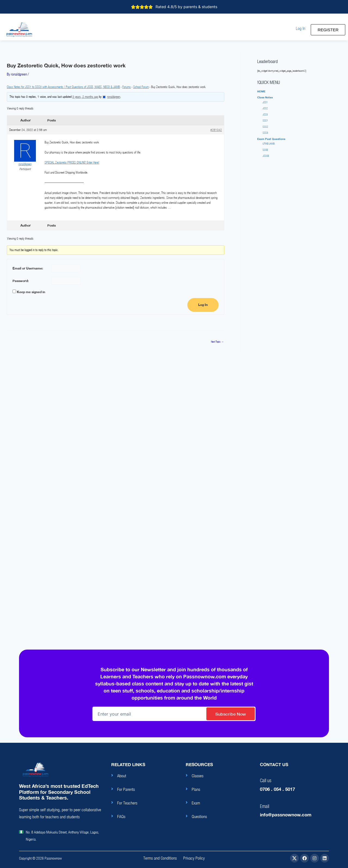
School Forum (141, 87)
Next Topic (217, 342)
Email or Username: (28, 268)
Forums (127, 87)
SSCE (265, 150)
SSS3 (265, 133)
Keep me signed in (31, 292)
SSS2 (265, 127)
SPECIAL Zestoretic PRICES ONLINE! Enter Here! (72, 162)
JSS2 (265, 108)
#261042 (216, 130)
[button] (301, 28)
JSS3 (265, 115)
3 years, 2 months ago (85, 97)
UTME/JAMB (269, 144)
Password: (21, 281)
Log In (203, 305)
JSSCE (266, 156)
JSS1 (265, 102)
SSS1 (265, 120)
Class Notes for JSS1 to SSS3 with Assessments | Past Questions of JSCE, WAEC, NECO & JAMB (63, 87)
